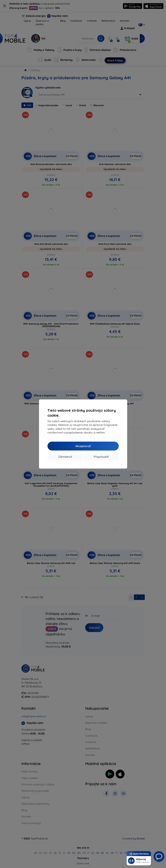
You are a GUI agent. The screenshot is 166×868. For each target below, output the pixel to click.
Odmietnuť (65, 457)
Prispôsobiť (101, 457)
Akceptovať (83, 446)
